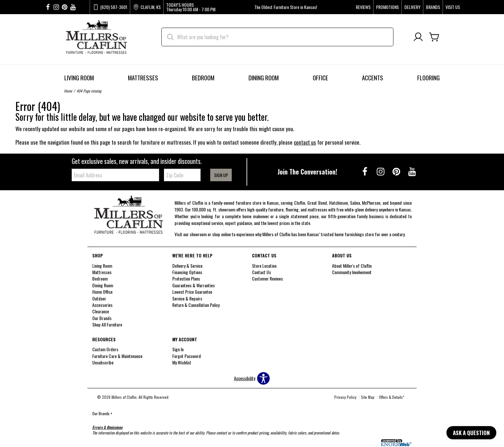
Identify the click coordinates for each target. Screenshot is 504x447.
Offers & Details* (392, 397)
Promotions (387, 7)
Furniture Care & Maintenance (117, 356)
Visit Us (453, 7)
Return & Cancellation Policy (196, 305)
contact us (305, 142)
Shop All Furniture (107, 324)
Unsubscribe (103, 362)
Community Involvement (352, 272)
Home (68, 91)
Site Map (368, 397)
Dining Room (264, 78)
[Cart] (434, 37)
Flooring (428, 78)
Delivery (412, 7)
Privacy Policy (345, 397)
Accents (373, 78)
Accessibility (245, 378)
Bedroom (203, 78)
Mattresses (143, 78)
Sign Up (221, 175)
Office (320, 78)
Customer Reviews (267, 278)
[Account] (418, 37)
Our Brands (102, 413)
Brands (433, 7)
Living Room (79, 78)
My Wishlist (182, 362)
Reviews (363, 7)
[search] (277, 37)
